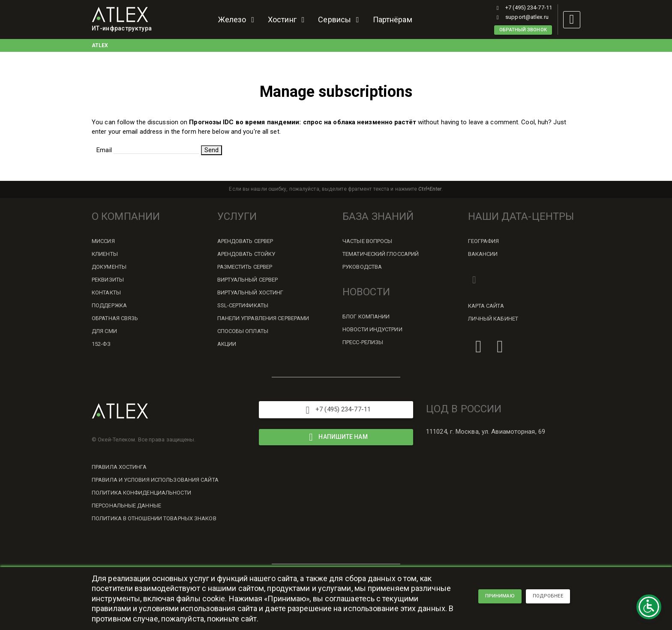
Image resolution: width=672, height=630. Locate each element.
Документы (109, 267)
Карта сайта (486, 306)
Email (104, 150)
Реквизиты (108, 280)
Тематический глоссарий (381, 254)
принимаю (500, 596)
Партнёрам (393, 19)
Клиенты (105, 254)
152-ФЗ (101, 344)
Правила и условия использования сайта (155, 480)
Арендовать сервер (245, 241)
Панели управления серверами (263, 318)
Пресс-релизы (363, 342)
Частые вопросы (367, 241)
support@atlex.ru (521, 17)
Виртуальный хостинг (250, 292)
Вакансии (483, 254)
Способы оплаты (243, 331)
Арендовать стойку (246, 254)
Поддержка (109, 305)
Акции (227, 344)
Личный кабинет (493, 319)
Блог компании (366, 316)
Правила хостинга (119, 467)
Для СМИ (104, 331)
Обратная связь (115, 318)
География (484, 241)
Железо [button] (238, 19)
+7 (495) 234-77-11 (523, 7)
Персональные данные (126, 505)
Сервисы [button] (340, 19)
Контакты (106, 292)
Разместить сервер (245, 267)
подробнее (548, 596)
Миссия (103, 241)
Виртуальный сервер (248, 280)
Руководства (362, 267)
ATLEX (100, 45)
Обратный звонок (523, 30)
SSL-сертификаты (243, 305)
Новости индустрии (372, 329)
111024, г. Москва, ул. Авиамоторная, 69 (486, 432)
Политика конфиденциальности (141, 493)
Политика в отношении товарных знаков (154, 518)
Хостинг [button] (288, 19)
